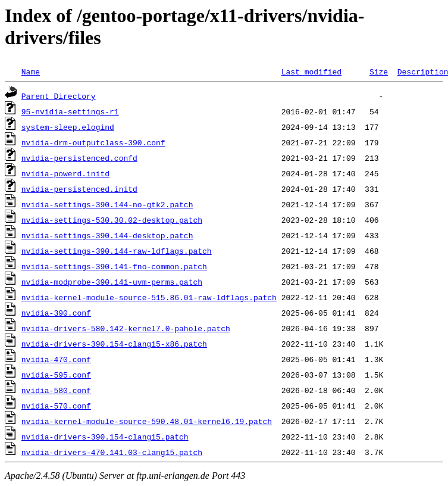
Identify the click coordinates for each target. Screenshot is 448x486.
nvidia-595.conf (56, 375)
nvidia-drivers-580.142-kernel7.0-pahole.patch (126, 328)
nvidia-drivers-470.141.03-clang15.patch (112, 452)
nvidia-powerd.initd (65, 173)
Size (379, 71)
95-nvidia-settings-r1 (70, 111)
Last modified (311, 71)
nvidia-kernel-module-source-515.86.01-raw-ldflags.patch (149, 297)
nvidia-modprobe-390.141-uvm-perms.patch (112, 282)
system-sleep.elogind (68, 127)
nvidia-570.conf (56, 406)
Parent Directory (59, 96)
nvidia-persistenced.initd (79, 189)
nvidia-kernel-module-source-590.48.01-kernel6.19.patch (147, 421)
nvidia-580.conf (56, 390)
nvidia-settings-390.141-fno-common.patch (114, 266)
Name (31, 71)
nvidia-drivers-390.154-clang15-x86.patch (114, 344)
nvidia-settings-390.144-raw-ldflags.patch (117, 251)
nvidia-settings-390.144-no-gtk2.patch (107, 204)
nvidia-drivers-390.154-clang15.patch (105, 437)
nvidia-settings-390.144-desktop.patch (107, 235)
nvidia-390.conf (56, 313)
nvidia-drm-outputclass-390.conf (93, 142)
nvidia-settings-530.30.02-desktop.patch (112, 220)
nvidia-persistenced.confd (79, 158)
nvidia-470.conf (56, 359)
